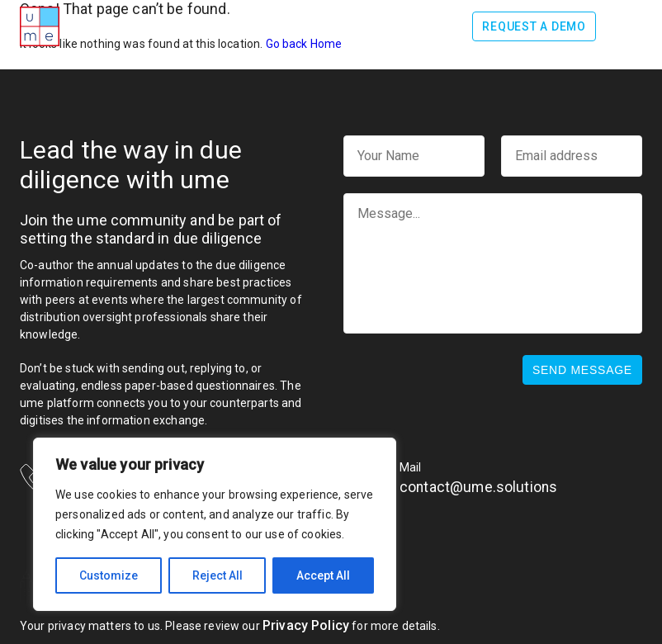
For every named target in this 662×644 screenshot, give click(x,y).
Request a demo (534, 26)
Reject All (218, 575)
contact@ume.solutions (478, 487)
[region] (215, 524)
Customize (109, 575)
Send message (582, 370)
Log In (435, 26)
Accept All (323, 575)
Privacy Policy (306, 625)
